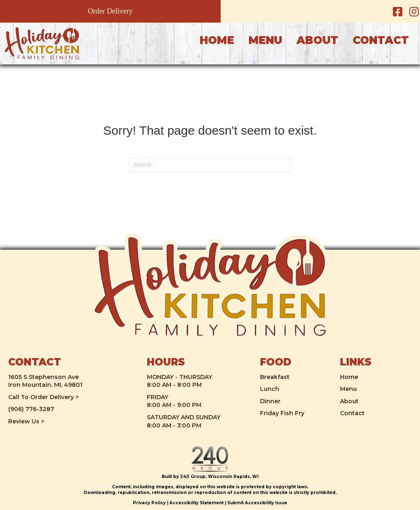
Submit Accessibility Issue (257, 503)
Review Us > (26, 421)
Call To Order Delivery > (43, 397)
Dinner (270, 401)
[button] (397, 11)
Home (349, 377)
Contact (352, 413)
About (349, 401)
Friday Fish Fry (282, 413)
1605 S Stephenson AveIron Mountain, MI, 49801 (45, 381)
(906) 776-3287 (31, 409)
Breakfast (275, 377)
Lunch (270, 389)
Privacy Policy (149, 503)
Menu (348, 389)
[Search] (210, 165)
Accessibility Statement (196, 503)
